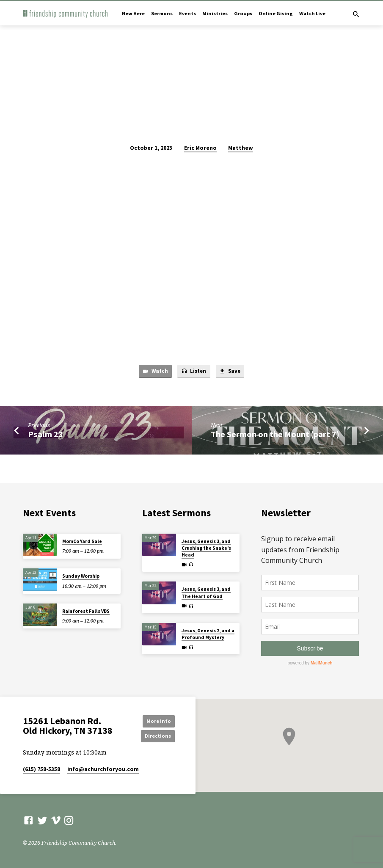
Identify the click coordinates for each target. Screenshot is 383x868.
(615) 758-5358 (41, 770)
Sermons (162, 13)
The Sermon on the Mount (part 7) (275, 435)
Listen (193, 372)
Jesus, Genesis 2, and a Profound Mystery (208, 634)
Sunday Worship (81, 576)
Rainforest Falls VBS (86, 611)
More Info (156, 721)
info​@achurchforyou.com (103, 770)
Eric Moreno (200, 148)
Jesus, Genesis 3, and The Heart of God (206, 592)
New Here (133, 13)
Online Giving (276, 13)
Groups (243, 13)
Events (187, 13)
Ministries (215, 13)
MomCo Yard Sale (82, 541)
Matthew (241, 148)
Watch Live (312, 13)
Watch (154, 372)
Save (231, 372)
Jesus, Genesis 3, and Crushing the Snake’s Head (206, 548)
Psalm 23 (45, 435)
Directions (156, 736)
